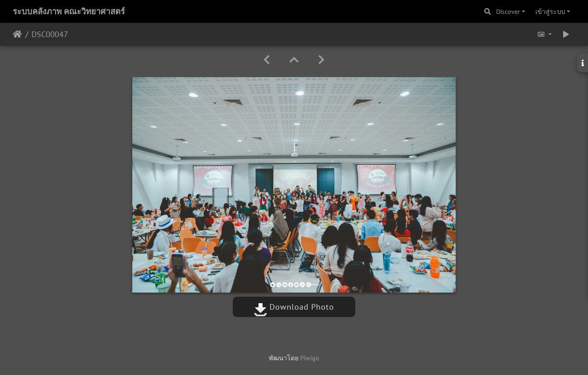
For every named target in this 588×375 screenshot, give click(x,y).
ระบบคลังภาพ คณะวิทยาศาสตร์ (69, 11)
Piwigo (310, 358)
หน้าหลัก (17, 34)
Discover (508, 11)
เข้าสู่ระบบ (550, 11)
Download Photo (294, 307)
